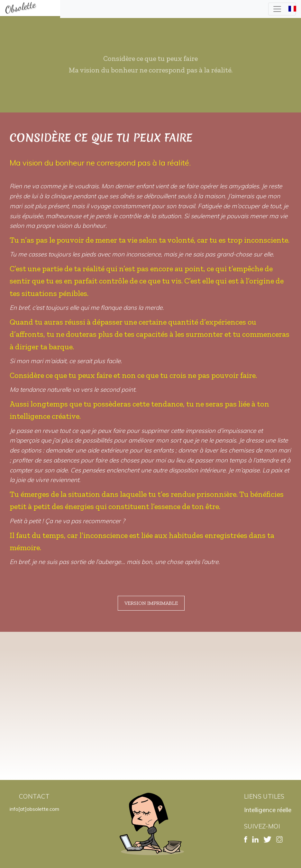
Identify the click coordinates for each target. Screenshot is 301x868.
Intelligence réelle (268, 810)
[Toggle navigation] (282, 9)
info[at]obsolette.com (34, 809)
